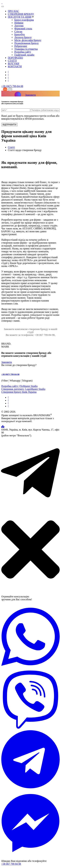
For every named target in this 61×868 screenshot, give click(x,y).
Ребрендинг (21, 46)
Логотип (19, 26)
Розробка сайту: (10, 386)
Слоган (18, 31)
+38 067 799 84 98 (11, 864)
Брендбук (20, 34)
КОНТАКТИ (15, 66)
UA (5, 89)
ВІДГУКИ (14, 64)
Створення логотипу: (13, 389)
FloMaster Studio (29, 386)
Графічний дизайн (24, 55)
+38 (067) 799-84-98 (12, 86)
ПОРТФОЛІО (15, 58)
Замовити (30, 95)
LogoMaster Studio (35, 389)
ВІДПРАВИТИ (9, 125)
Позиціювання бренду (27, 43)
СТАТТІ (12, 61)
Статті (11, 147)
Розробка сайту (23, 52)
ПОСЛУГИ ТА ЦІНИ (20, 17)
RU (10, 89)
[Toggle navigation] (3, 6)
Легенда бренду (23, 37)
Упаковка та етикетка (26, 49)
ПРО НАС (13, 11)
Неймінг (19, 23)
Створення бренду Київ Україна (19, 392)
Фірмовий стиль (23, 29)
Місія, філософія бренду (28, 40)
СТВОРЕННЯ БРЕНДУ (21, 14)
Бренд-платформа (24, 20)
